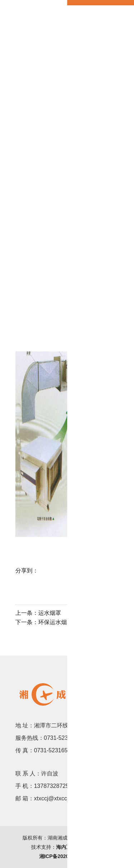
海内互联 (66, 847)
